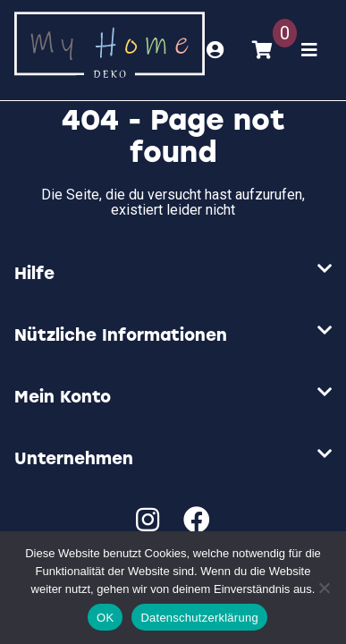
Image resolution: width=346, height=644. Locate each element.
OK (105, 618)
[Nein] (324, 588)
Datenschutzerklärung (199, 618)
